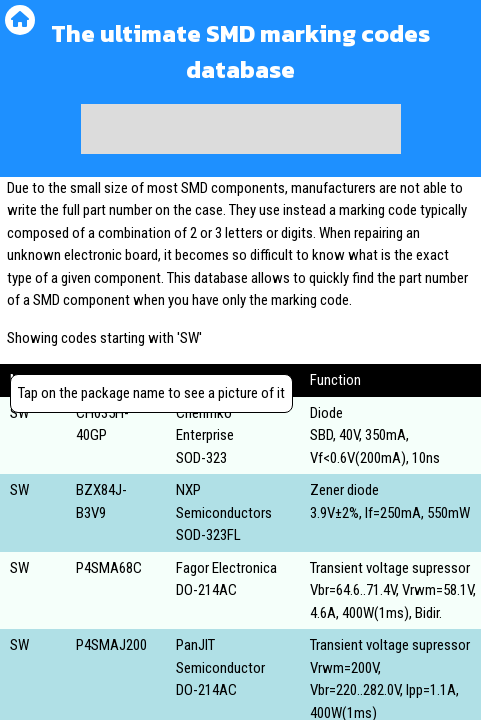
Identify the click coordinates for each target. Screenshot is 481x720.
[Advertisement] (241, 129)
